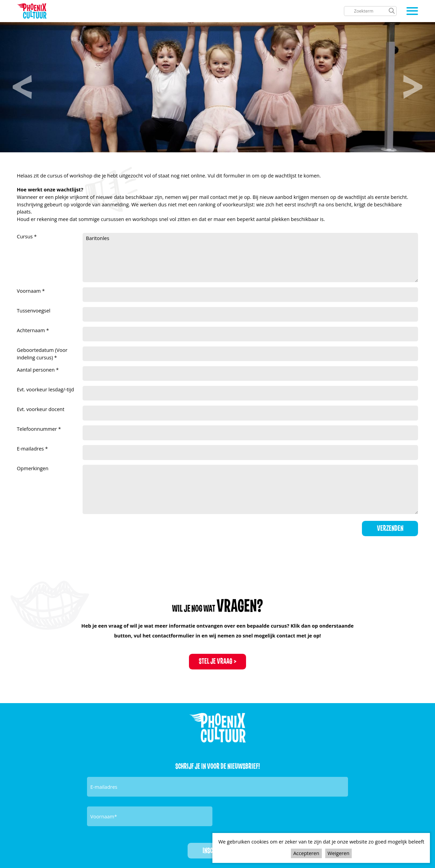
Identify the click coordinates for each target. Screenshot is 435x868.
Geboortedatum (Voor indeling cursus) (42, 354)
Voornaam (30, 291)
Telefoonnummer (38, 429)
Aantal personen (37, 370)
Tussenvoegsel (34, 310)
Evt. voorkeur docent (41, 409)
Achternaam (32, 330)
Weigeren (338, 853)
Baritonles (250, 258)
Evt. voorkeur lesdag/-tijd (46, 389)
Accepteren (306, 853)
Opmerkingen (33, 468)
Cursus (26, 236)
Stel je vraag (216, 661)
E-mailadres (31, 448)
